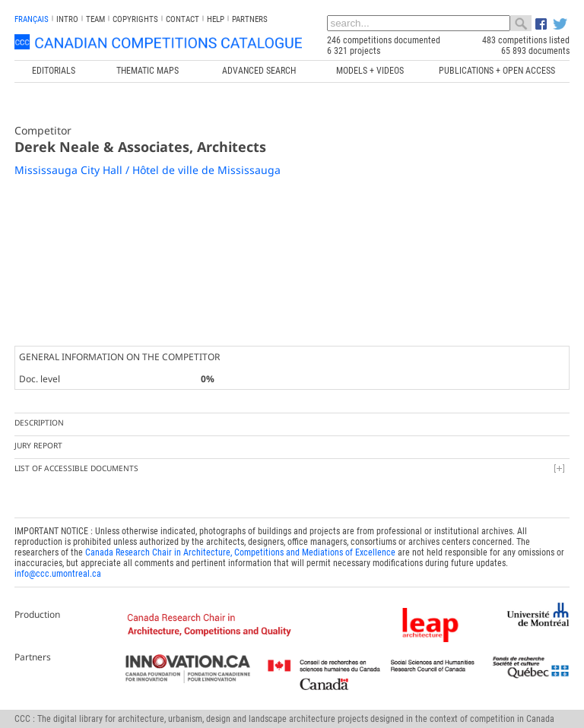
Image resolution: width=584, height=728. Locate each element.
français (32, 19)
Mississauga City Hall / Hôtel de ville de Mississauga (148, 170)
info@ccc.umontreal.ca (58, 574)
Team (95, 19)
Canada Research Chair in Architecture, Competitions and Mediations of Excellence (240, 552)
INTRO (67, 19)
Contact (182, 19)
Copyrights (135, 19)
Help (216, 19)
